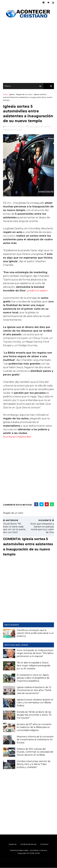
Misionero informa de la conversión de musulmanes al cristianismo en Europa (35, 740)
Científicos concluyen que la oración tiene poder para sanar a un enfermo (35, 633)
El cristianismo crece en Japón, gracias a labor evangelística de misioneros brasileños (33, 678)
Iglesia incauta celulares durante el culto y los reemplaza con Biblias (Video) (35, 703)
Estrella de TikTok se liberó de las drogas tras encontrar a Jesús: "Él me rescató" (34, 715)
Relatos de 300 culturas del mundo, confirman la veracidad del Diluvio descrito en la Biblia (35, 752)
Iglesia (12, 94)
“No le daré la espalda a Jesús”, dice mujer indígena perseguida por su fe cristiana (33, 666)
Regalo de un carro (24, 94)
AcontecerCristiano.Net (17, 437)
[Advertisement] (28, 51)
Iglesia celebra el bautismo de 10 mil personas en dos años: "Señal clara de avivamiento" (34, 690)
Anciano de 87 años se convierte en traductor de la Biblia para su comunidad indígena (34, 727)
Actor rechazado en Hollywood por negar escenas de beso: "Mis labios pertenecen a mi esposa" (35, 653)
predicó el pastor (37, 291)
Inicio (5, 94)
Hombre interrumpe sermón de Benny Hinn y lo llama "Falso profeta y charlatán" (34, 764)
